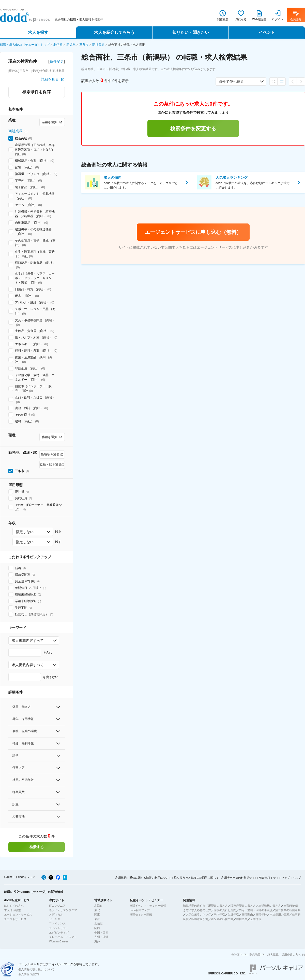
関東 (97, 914)
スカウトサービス (15, 919)
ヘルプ (297, 878)
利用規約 (121, 878)
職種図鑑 (242, 919)
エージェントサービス (18, 914)
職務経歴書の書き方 (243, 906)
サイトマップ (281, 878)
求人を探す (38, 32)
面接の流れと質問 (225, 910)
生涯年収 (233, 914)
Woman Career (58, 941)
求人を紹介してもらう (114, 32)
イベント (267, 32)
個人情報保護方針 (29, 974)
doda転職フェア (140, 910)
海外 (97, 941)
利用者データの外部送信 (237, 878)
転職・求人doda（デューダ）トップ (25, 45)
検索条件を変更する (193, 128)
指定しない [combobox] (25, 532)
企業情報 (256, 919)
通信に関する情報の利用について (150, 878)
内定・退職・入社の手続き (256, 910)
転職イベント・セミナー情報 (148, 906)
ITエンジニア (57, 906)
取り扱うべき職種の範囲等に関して (196, 878)
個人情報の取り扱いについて (36, 969)
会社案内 (237, 955)
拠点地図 (255, 955)
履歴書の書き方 (218, 906)
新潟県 (71, 45)
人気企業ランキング (198, 914)
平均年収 (219, 914)
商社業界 (98, 45)
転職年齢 (261, 914)
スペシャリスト (59, 928)
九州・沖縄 (101, 937)
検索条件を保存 (37, 92)
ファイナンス (57, 923)
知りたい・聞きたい (191, 32)
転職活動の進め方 (194, 906)
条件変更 (57, 61)
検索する (37, 847)
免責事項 (265, 878)
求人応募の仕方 (201, 910)
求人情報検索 (12, 910)
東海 (97, 919)
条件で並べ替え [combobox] (231, 82)
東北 (97, 910)
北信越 (58, 45)
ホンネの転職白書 (222, 919)
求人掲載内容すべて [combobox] (28, 640)
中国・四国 (101, 933)
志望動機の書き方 (270, 906)
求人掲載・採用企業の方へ (284, 955)
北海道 (98, 906)
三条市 (84, 45)
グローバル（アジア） (63, 937)
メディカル (56, 914)
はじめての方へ (14, 906)
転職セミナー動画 (141, 914)
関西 (97, 928)
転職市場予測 (200, 919)
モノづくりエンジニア (63, 910)
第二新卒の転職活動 (288, 910)
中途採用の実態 (279, 914)
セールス (55, 919)
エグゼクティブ (59, 933)
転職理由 (247, 914)
